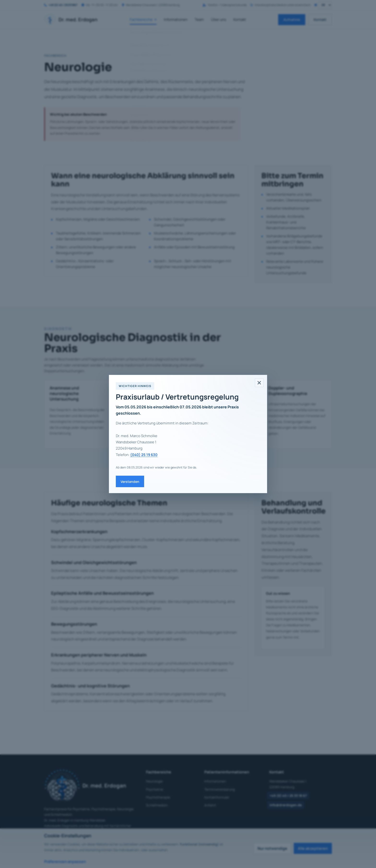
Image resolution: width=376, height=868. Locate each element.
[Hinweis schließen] (259, 383)
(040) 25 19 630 (144, 455)
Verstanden (130, 482)
